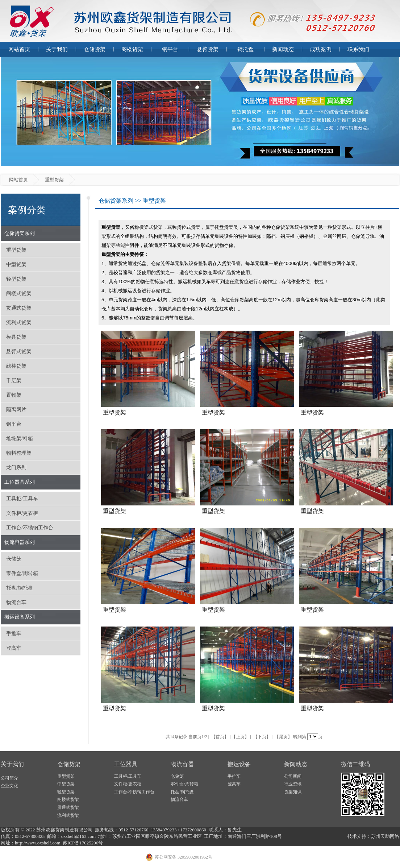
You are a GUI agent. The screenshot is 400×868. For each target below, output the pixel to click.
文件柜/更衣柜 (22, 513)
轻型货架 (16, 279)
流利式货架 (19, 323)
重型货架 (16, 250)
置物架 (14, 395)
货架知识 (293, 792)
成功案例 (321, 49)
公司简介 (9, 778)
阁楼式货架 (19, 294)
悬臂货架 (208, 49)
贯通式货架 (19, 308)
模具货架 (16, 337)
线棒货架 (16, 366)
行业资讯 (293, 784)
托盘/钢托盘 (20, 588)
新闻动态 (283, 49)
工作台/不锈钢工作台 (30, 528)
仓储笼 (14, 559)
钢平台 (170, 49)
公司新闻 (293, 776)
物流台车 (16, 602)
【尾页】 (283, 737)
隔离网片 (16, 410)
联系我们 (358, 49)
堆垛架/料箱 (20, 439)
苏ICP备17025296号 (83, 843)
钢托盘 (245, 49)
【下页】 (262, 737)
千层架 (14, 381)
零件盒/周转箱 (22, 573)
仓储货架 (95, 49)
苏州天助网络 (385, 836)
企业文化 (9, 786)
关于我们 (57, 49)
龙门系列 (16, 468)
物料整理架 (19, 453)
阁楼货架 (132, 49)
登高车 (14, 648)
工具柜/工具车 (22, 499)
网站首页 (19, 49)
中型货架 (16, 264)
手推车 (14, 634)
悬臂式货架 (19, 352)
